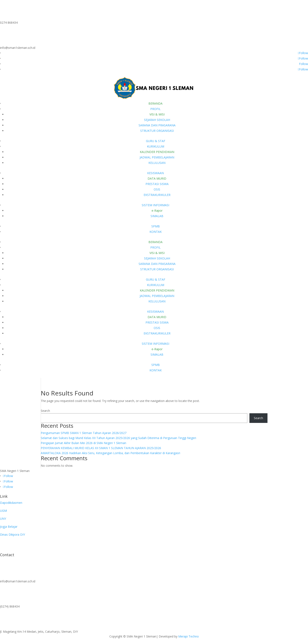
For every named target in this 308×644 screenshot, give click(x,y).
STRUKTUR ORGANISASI (157, 131)
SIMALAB (157, 216)
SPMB (156, 226)
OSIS (157, 189)
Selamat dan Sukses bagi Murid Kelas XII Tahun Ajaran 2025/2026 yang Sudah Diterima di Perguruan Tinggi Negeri (118, 438)
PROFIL (155, 109)
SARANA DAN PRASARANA (157, 125)
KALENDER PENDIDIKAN (157, 152)
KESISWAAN (155, 173)
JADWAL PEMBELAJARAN (157, 157)
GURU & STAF (156, 141)
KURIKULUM (156, 146)
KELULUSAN (157, 163)
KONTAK (156, 232)
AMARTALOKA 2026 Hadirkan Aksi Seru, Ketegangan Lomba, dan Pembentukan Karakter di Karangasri (110, 453)
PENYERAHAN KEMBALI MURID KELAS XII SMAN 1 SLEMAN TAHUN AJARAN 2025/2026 (101, 448)
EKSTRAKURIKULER (157, 195)
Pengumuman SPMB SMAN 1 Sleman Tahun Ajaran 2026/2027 (84, 433)
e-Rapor (157, 211)
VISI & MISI (157, 114)
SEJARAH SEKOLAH (157, 120)
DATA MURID (157, 178)
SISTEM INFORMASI (155, 205)
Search (45, 411)
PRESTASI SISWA (157, 184)
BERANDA (155, 103)
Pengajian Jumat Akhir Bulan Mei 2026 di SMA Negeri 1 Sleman (83, 443)
